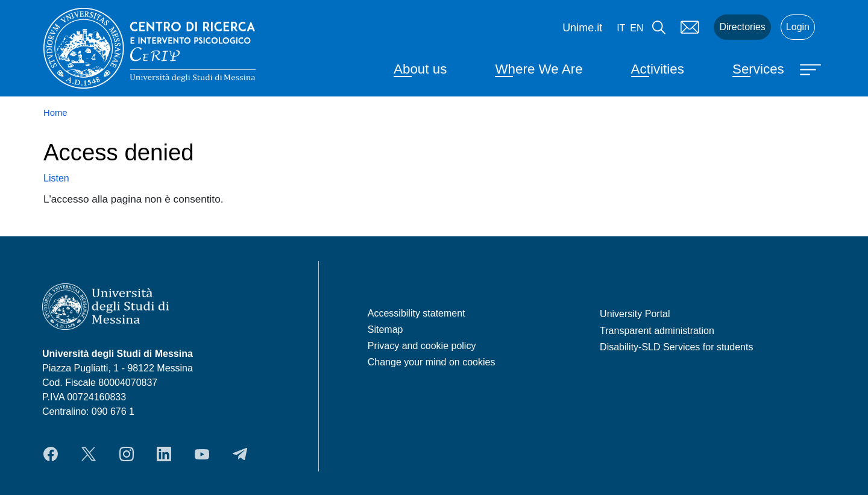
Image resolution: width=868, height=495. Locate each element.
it (621, 28)
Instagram (127, 454)
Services (758, 69)
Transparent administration (657, 331)
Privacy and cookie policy (422, 346)
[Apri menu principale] (812, 69)
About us (420, 69)
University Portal (635, 314)
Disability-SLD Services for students (676, 347)
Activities (658, 69)
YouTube (202, 454)
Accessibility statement (417, 313)
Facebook (51, 454)
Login (798, 27)
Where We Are (539, 69)
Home (55, 113)
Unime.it (582, 28)
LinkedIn (164, 454)
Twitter (89, 454)
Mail (690, 27)
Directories (742, 27)
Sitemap (385, 329)
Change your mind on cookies (432, 362)
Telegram (240, 454)
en (637, 28)
